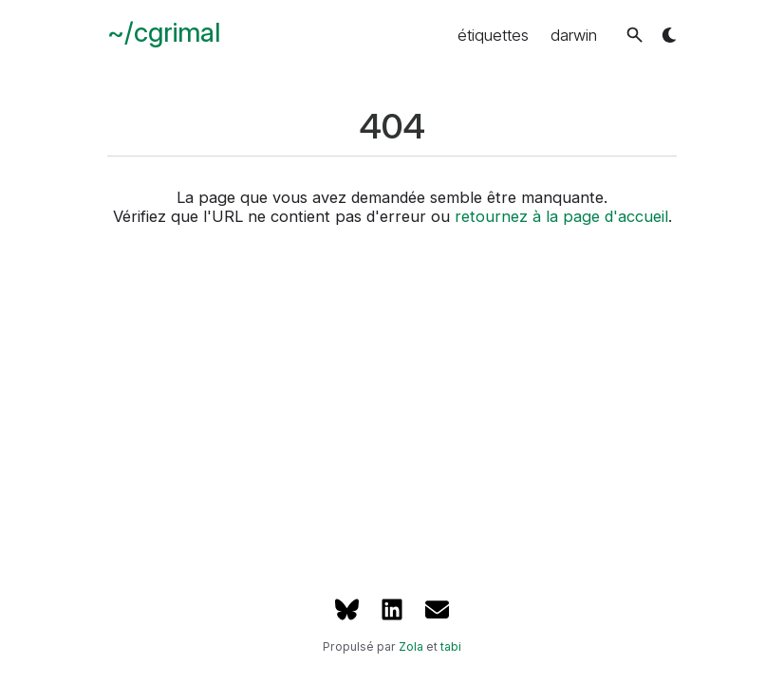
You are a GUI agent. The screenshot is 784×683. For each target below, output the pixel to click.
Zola (411, 646)
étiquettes (493, 35)
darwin (574, 35)
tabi (451, 646)
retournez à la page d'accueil (561, 216)
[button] (635, 35)
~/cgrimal (164, 32)
